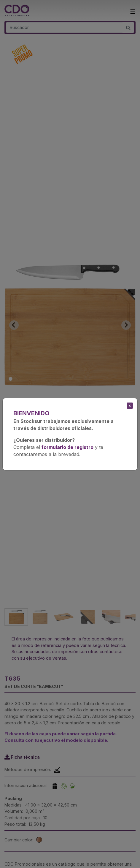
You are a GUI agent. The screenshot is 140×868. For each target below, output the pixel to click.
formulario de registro (67, 447)
